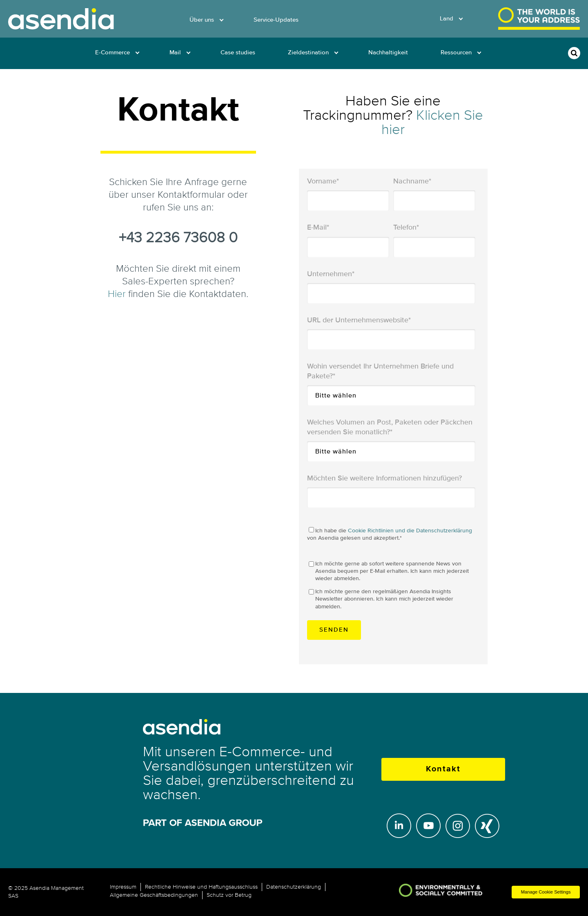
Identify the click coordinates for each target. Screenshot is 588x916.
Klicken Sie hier (432, 122)
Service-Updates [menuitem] (276, 20)
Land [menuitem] (447, 19)
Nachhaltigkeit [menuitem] (388, 53)
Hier (117, 294)
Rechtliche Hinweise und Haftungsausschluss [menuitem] (201, 887)
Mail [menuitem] (175, 53)
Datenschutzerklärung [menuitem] (294, 887)
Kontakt (443, 769)
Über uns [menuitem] (202, 20)
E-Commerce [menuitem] (112, 53)
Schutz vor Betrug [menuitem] (229, 895)
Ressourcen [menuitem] (456, 53)
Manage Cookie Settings (546, 892)
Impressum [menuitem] (123, 887)
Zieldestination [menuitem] (308, 53)
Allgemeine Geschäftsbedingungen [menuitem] (154, 895)
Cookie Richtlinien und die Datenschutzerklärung (410, 531)
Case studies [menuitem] (238, 53)
